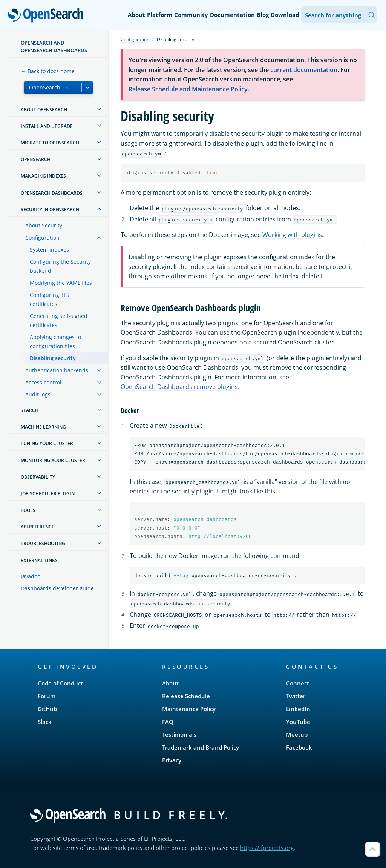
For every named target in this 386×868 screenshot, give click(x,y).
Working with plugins (292, 235)
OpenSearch (48, 16)
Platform (160, 15)
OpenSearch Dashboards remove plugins (179, 387)
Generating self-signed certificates (59, 320)
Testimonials (179, 734)
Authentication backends (57, 370)
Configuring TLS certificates (50, 299)
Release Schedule (186, 696)
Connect (298, 683)
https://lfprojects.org (267, 848)
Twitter (296, 696)
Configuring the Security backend (60, 266)
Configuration (42, 237)
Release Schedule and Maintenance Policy (188, 89)
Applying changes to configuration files (55, 342)
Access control (43, 382)
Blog (263, 15)
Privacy (172, 760)
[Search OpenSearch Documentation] (339, 15)
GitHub (47, 709)
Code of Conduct (60, 683)
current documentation (304, 70)
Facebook (299, 747)
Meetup (297, 734)
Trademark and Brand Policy (201, 747)
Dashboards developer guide (57, 588)
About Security (44, 225)
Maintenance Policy (189, 709)
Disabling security (53, 358)
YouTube (298, 722)
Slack (45, 722)
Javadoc (30, 576)
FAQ (168, 722)
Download (285, 15)
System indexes (49, 250)
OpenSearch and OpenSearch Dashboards (54, 46)
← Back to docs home (48, 71)
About (136, 15)
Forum (47, 696)
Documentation (232, 15)
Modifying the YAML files (61, 283)
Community (191, 15)
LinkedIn (298, 709)
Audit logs (38, 394)
